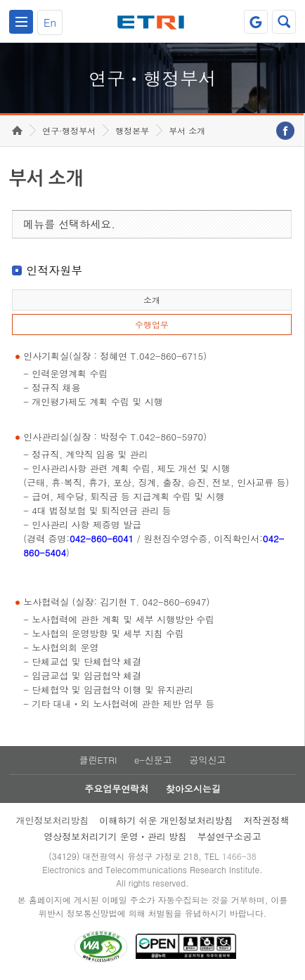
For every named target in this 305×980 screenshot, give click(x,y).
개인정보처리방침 (52, 820)
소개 (152, 300)
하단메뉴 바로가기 (0, 0)
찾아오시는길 (193, 789)
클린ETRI (98, 760)
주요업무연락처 (116, 789)
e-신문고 (153, 760)
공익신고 (208, 760)
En (50, 22)
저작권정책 (267, 820)
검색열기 (284, 22)
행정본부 (132, 130)
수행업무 (152, 324)
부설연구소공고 (229, 836)
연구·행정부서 (69, 130)
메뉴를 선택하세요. (69, 224)
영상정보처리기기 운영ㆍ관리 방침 (115, 836)
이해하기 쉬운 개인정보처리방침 (166, 820)
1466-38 (239, 856)
